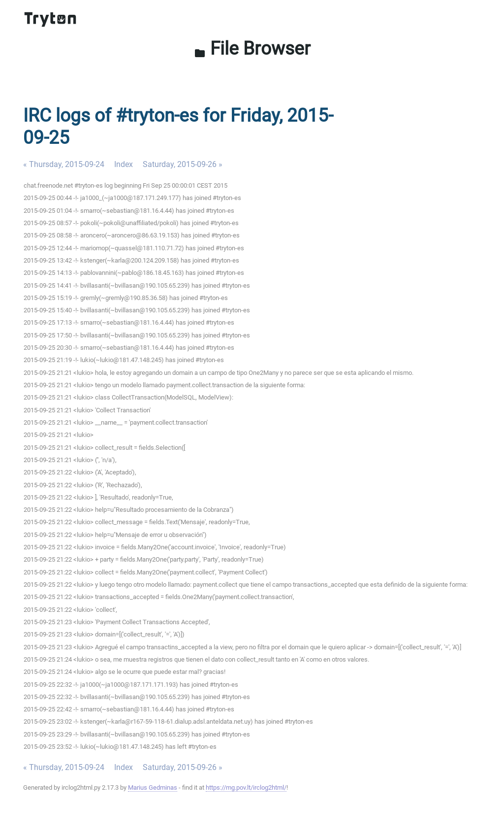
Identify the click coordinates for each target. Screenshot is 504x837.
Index (124, 164)
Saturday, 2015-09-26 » (183, 164)
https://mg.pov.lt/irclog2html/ (246, 787)
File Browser (252, 48)
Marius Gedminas (153, 787)
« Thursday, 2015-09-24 (64, 164)
